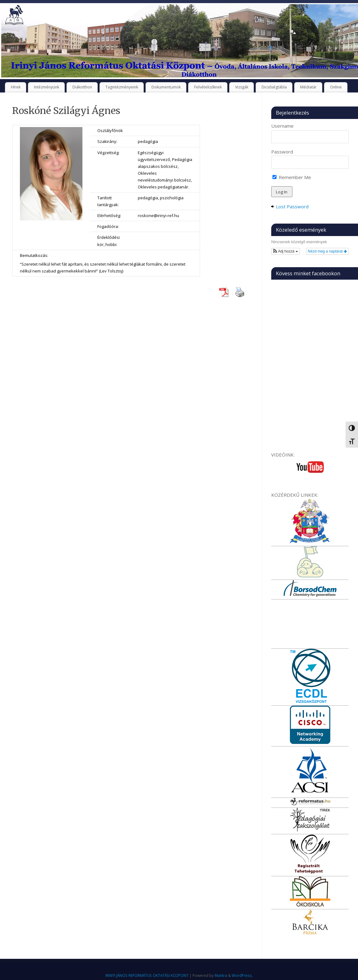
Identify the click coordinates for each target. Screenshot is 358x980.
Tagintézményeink (122, 87)
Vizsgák (242, 87)
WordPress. (242, 975)
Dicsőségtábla (274, 87)
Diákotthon (82, 87)
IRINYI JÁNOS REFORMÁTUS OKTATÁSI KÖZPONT (147, 975)
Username (282, 126)
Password (282, 152)
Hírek (16, 87)
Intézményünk (46, 87)
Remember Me (292, 177)
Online (336, 87)
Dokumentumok (166, 87)
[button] (286, 251)
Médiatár (308, 87)
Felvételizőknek (208, 87)
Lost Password (292, 206)
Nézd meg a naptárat (327, 251)
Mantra (221, 975)
